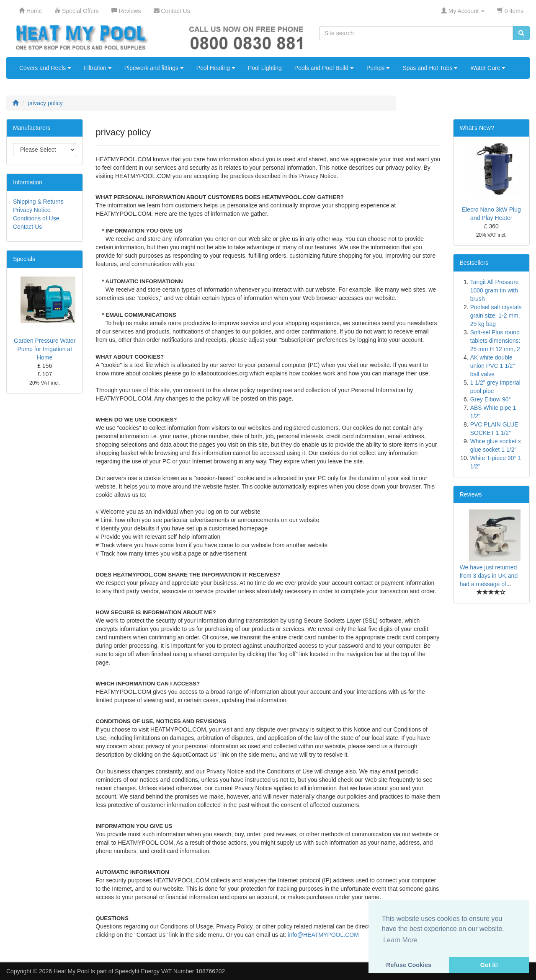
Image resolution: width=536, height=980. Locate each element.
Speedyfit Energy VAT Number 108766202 (170, 971)
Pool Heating (216, 68)
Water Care (488, 68)
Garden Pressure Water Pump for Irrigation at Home (45, 349)
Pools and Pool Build (324, 68)
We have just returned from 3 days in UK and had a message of (489, 576)
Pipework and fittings (154, 68)
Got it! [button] (489, 965)
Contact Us (27, 227)
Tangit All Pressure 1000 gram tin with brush (495, 290)
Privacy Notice (32, 210)
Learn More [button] (400, 940)
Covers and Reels (45, 68)
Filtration (98, 68)
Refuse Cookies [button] (409, 965)
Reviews (471, 494)
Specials (24, 259)
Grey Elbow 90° (491, 399)
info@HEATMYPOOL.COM (323, 935)
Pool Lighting (265, 68)
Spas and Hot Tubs (430, 68)
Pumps (378, 68)
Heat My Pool (71, 971)
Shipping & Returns (38, 202)
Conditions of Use (36, 218)
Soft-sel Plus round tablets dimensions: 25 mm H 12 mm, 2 (495, 341)
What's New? (477, 128)
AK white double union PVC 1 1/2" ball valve (493, 366)
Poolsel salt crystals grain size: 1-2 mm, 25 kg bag (496, 315)
